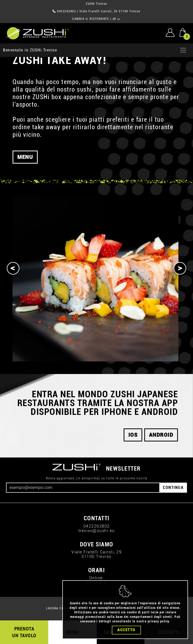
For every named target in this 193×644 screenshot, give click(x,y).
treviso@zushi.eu (97, 531)
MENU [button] (25, 163)
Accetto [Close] (126, 630)
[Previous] (13, 268)
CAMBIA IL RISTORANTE (91, 19)
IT (117, 19)
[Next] (180, 268)
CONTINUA (173, 488)
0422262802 (66, 11)
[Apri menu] (183, 50)
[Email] (83, 488)
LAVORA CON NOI (59, 608)
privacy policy (158, 621)
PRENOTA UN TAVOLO (24, 632)
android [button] (161, 435)
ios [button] (133, 435)
